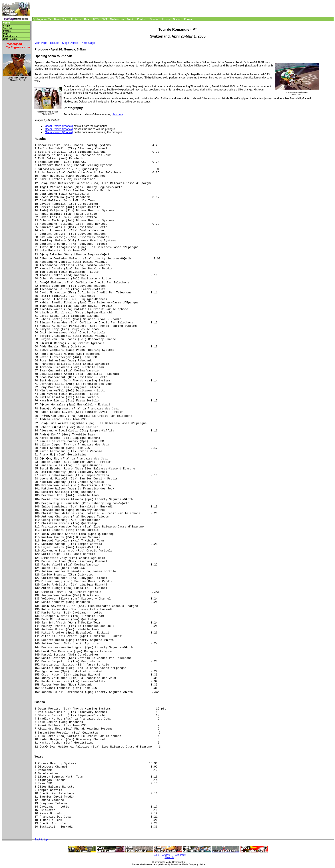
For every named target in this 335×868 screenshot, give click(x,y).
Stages (7, 26)
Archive (166, 855)
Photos (141, 19)
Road (87, 19)
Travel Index (180, 855)
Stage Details (70, 43)
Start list (8, 28)
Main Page (41, 43)
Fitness (154, 19)
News (57, 19)
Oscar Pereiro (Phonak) (59, 126)
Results (55, 43)
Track (130, 19)
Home (6, 23)
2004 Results (10, 39)
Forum (188, 19)
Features (76, 19)
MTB (96, 19)
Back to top (41, 840)
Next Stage (88, 43)
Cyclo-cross (117, 19)
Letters (166, 19)
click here (117, 114)
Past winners (10, 36)
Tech (65, 19)
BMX (104, 19)
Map (5, 34)
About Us (169, 857)
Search (177, 19)
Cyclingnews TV (42, 19)
